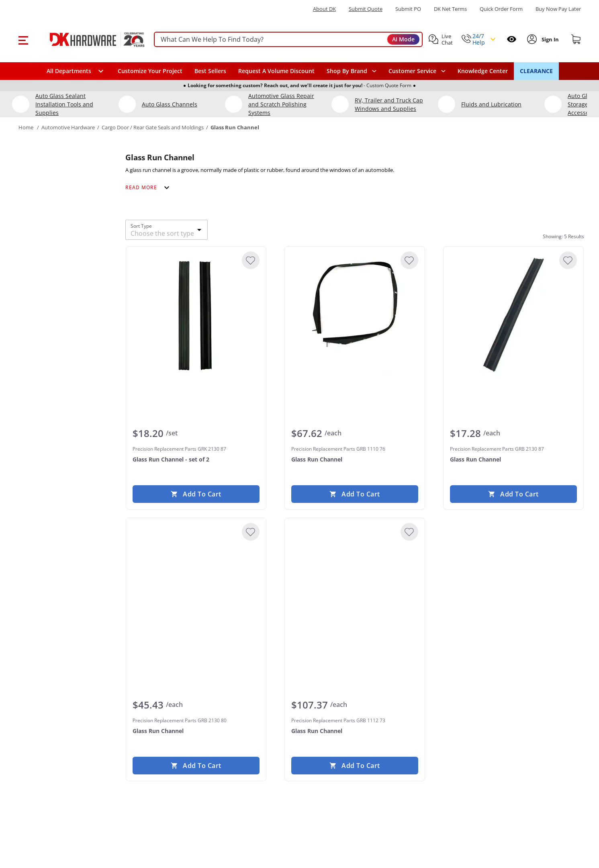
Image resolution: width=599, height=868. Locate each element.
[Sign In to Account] (550, 39)
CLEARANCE (536, 71)
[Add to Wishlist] (250, 260)
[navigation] (417, 71)
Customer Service (412, 71)
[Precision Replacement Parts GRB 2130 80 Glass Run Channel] (196, 585)
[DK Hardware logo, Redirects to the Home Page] (88, 39)
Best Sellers (210, 71)
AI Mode (403, 39)
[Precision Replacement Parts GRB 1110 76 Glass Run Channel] (354, 313)
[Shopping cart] (576, 39)
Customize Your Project (150, 71)
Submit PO (408, 9)
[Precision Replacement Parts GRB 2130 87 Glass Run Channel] (513, 313)
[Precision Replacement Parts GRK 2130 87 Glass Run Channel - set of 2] (196, 313)
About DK (324, 9)
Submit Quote (366, 9)
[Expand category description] (149, 188)
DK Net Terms (450, 9)
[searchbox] (288, 40)
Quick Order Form (501, 9)
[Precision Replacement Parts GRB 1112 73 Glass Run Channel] (354, 585)
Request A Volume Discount (276, 71)
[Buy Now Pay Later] (558, 9)
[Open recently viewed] (512, 39)
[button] (23, 39)
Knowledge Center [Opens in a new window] (483, 71)
